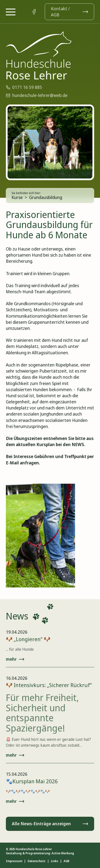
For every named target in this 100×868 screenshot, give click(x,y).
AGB (66, 861)
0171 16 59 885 (24, 87)
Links (55, 861)
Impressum (14, 861)
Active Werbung (63, 853)
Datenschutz (37, 861)
